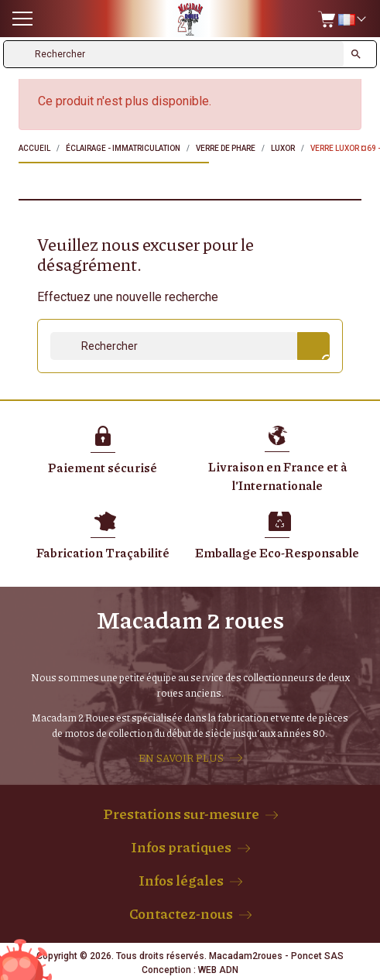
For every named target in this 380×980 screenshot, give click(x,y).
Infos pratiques (181, 847)
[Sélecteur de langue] (351, 19)
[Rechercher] (174, 54)
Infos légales (181, 880)
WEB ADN (218, 970)
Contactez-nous (181, 913)
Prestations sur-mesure (181, 814)
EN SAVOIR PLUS (181, 758)
